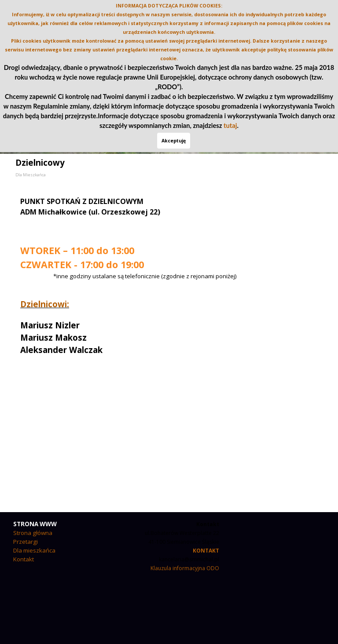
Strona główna (33, 533)
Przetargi (26, 542)
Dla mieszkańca (34, 550)
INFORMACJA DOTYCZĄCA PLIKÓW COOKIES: (169, 6)
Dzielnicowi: (45, 304)
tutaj (230, 126)
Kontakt (24, 559)
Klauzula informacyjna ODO (185, 568)
